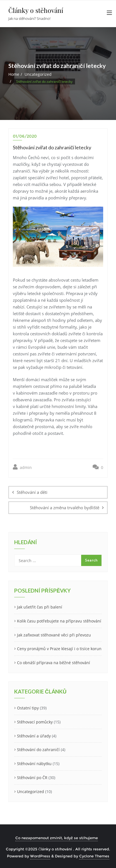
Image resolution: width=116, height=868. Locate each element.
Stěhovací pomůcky (35, 722)
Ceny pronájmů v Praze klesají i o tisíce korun (59, 649)
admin (22, 467)
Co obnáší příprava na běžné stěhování (54, 663)
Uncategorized (38, 74)
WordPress (40, 856)
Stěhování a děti (32, 492)
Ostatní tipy (28, 708)
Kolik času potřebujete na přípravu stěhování (59, 621)
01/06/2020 (25, 136)
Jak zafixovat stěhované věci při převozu (54, 635)
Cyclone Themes (94, 856)
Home (14, 74)
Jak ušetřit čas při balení (40, 607)
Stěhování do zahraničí (38, 750)
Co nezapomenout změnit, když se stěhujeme (57, 838)
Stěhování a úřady (34, 736)
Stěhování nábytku (34, 764)
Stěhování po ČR (32, 778)
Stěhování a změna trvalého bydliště (65, 508)
